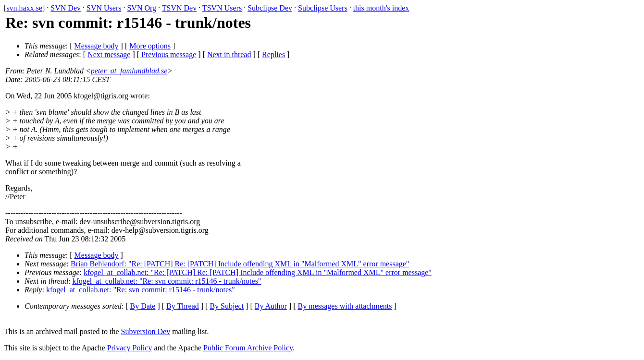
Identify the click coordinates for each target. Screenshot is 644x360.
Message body (97, 46)
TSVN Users (222, 8)
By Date (143, 306)
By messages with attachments (345, 306)
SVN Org (142, 8)
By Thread (183, 306)
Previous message (169, 54)
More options (150, 46)
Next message (109, 54)
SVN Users (104, 8)
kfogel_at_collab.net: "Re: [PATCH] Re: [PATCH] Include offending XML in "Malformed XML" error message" (258, 272)
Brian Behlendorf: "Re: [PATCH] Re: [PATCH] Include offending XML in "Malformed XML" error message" (240, 264)
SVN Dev (66, 8)
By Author (271, 306)
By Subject (227, 306)
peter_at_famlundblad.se (129, 71)
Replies (273, 54)
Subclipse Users (323, 8)
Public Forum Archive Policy (248, 348)
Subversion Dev (146, 331)
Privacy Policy (130, 348)
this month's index (381, 8)
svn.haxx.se (24, 8)
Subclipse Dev (270, 8)
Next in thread (229, 54)
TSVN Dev (179, 8)
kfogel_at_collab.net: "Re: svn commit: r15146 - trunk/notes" (167, 281)
